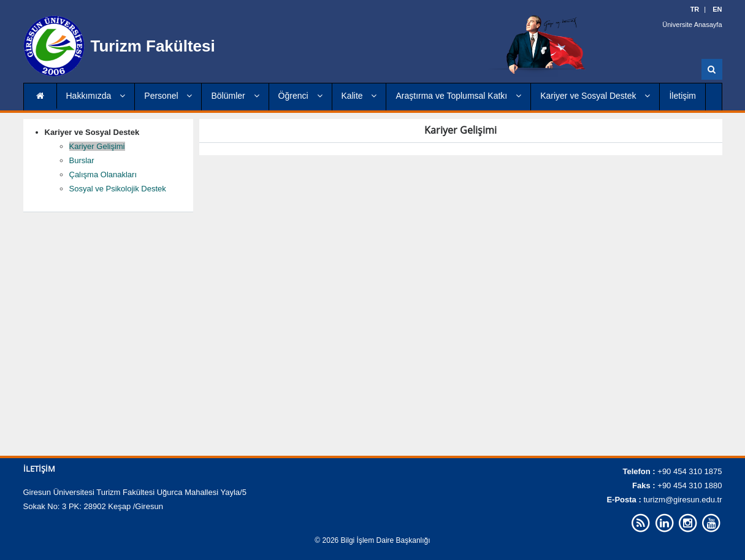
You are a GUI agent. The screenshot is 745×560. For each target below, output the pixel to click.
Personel (168, 96)
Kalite (359, 96)
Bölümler (235, 96)
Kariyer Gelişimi (97, 146)
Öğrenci (300, 96)
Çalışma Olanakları (103, 175)
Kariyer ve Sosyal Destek (595, 96)
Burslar (82, 160)
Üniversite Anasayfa (692, 25)
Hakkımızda (96, 96)
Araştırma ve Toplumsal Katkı (458, 96)
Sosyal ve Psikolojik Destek (118, 189)
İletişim (682, 96)
